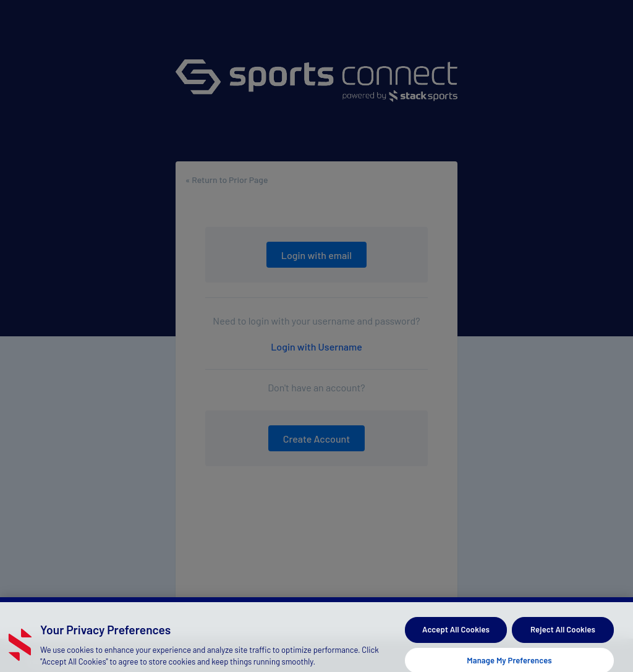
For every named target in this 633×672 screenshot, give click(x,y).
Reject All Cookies (563, 636)
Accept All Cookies (456, 636)
